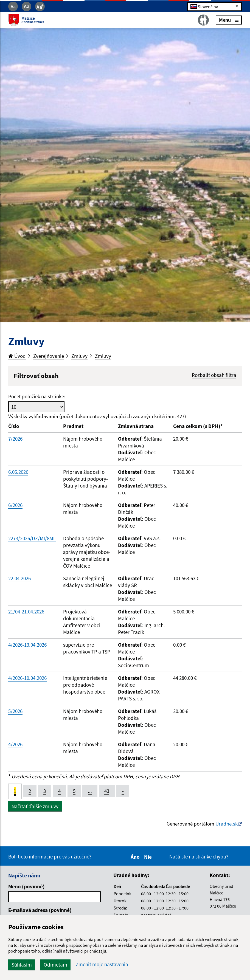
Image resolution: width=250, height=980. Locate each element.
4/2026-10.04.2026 (27, 678)
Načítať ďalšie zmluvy (35, 806)
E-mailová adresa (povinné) (40, 910)
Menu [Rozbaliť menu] (229, 20)
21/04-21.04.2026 (26, 612)
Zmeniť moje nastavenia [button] (102, 964)
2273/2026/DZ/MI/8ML (32, 538)
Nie (149, 857)
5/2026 (15, 711)
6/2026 (15, 505)
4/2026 (15, 744)
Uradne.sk (227, 824)
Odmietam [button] (55, 965)
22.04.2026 (19, 578)
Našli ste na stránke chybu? (199, 857)
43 (107, 791)
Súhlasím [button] (22, 965)
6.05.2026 (18, 472)
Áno (136, 857)
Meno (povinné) (26, 886)
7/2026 (15, 439)
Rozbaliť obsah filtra (214, 375)
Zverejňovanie (49, 356)
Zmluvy (79, 356)
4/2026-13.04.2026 (27, 645)
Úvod (17, 356)
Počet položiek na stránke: (37, 396)
